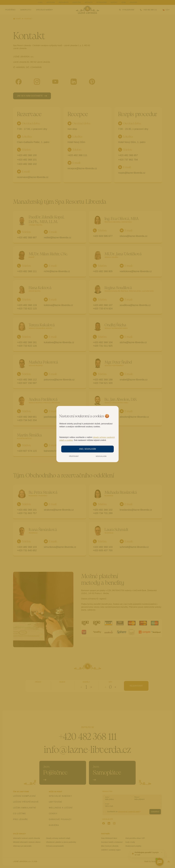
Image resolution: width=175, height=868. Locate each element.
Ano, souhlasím (87, 449)
